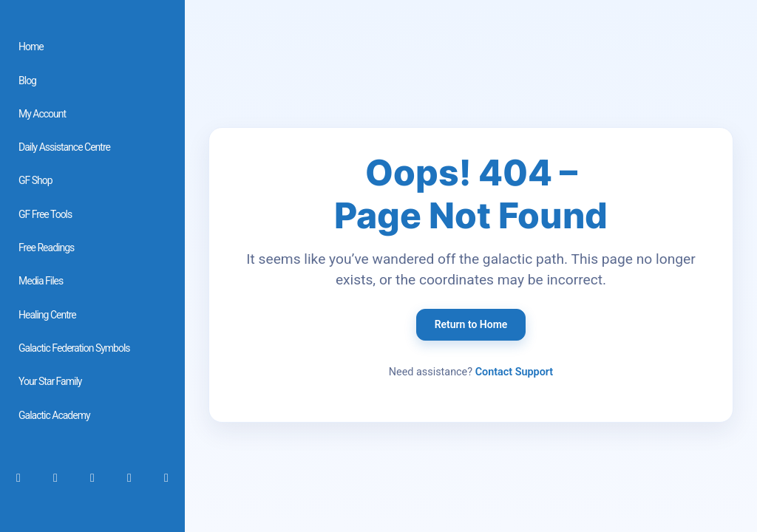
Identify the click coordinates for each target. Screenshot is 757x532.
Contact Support (515, 372)
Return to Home (471, 324)
